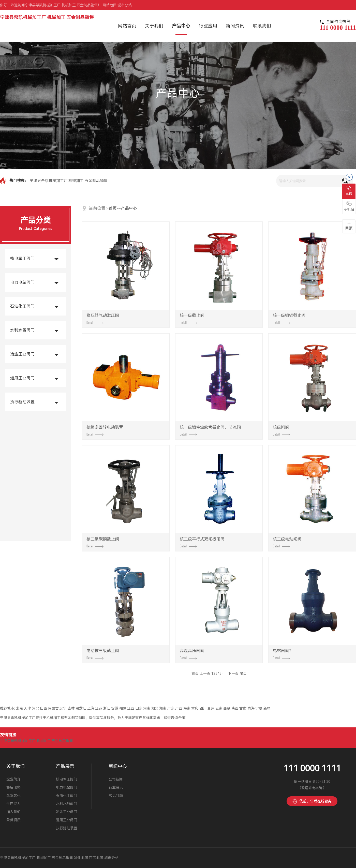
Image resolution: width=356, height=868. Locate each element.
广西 (179, 708)
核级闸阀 (281, 430)
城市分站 (125, 5)
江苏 (99, 708)
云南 (219, 708)
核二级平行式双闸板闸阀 (202, 542)
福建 (123, 708)
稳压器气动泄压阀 (103, 319)
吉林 (71, 708)
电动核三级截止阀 (103, 654)
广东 (171, 708)
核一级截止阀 (192, 319)
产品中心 (129, 208)
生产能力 (13, 804)
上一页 (205, 674)
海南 (187, 708)
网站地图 (110, 5)
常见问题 (116, 796)
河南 (147, 708)
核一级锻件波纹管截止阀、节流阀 (210, 430)
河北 (36, 708)
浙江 (107, 708)
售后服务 (13, 787)
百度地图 (96, 858)
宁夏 (259, 708)
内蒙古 (53, 708)
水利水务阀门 (22, 330)
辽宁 (63, 708)
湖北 (155, 708)
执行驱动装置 (22, 402)
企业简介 (13, 779)
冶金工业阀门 (22, 354)
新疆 (267, 708)
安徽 (115, 708)
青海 (251, 708)
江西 (131, 708)
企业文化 (13, 796)
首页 (113, 208)
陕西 (235, 708)
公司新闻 (116, 779)
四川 (203, 708)
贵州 (211, 708)
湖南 (163, 708)
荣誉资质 (13, 820)
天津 (27, 708)
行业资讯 (116, 787)
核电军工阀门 (22, 258)
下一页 (233, 674)
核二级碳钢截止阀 (103, 542)
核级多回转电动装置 (105, 430)
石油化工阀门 (22, 306)
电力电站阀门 (22, 282)
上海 (91, 708)
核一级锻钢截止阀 (289, 319)
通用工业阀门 (22, 378)
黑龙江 (81, 708)
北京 (20, 708)
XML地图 (81, 858)
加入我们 (13, 812)
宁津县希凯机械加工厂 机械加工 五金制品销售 (47, 17)
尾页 (243, 674)
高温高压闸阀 (192, 654)
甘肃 (243, 708)
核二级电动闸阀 (287, 542)
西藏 (227, 708)
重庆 (195, 708)
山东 (139, 708)
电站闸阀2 (282, 654)
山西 (43, 708)
